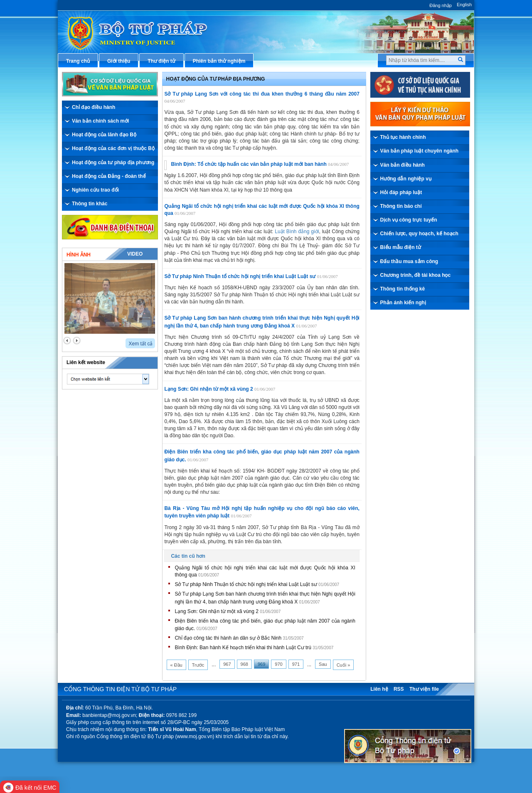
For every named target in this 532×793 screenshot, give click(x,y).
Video (135, 254)
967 (227, 664)
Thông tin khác (90, 204)
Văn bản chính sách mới (100, 121)
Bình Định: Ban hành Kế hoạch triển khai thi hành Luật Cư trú (243, 648)
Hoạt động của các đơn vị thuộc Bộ (113, 148)
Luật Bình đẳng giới (297, 231)
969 (261, 664)
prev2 (67, 341)
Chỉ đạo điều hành (94, 107)
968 (244, 664)
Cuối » (344, 665)
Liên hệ (379, 689)
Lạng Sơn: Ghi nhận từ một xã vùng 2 (208, 389)
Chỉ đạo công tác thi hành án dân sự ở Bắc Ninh (228, 638)
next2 (77, 341)
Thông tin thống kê (403, 289)
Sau (323, 664)
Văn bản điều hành (403, 165)
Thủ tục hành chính (403, 137)
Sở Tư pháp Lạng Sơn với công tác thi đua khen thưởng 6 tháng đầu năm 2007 (262, 94)
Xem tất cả (140, 344)
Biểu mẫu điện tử (401, 247)
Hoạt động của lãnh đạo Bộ (104, 135)
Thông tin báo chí (401, 206)
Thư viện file (424, 689)
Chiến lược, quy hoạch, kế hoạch (419, 234)
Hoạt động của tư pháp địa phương (113, 163)
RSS (399, 689)
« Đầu (176, 665)
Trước (198, 665)
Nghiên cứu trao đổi (95, 190)
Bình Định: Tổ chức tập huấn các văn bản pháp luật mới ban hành (249, 164)
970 (278, 664)
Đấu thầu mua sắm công (409, 261)
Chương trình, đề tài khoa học (416, 275)
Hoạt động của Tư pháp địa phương (216, 79)
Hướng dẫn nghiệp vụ (406, 179)
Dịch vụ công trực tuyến (409, 220)
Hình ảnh (79, 255)
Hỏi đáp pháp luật (401, 192)
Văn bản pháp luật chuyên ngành (420, 151)
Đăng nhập (441, 5)
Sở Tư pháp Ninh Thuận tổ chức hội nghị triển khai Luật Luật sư (240, 276)
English (464, 5)
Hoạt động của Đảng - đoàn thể (109, 176)
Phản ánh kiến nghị (403, 303)
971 (296, 664)
